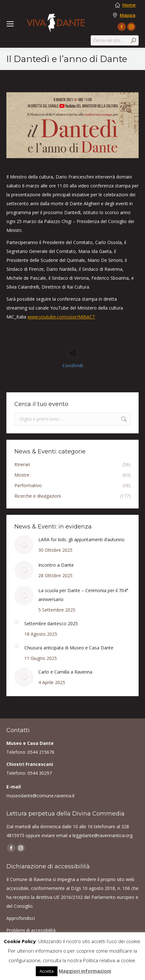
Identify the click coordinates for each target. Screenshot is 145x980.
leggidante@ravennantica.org (103, 835)
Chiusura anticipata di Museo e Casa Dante (69, 648)
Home (129, 5)
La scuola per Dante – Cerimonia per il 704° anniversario (83, 595)
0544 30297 (40, 773)
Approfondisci (21, 918)
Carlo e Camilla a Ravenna (65, 672)
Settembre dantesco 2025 (51, 623)
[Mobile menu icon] (10, 24)
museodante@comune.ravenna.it (41, 796)
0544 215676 (41, 752)
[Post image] (24, 545)
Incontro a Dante (56, 565)
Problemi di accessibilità (31, 930)
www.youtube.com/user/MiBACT (61, 317)
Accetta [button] (47, 971)
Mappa (128, 15)
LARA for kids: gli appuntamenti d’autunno (81, 539)
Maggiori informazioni (85, 971)
